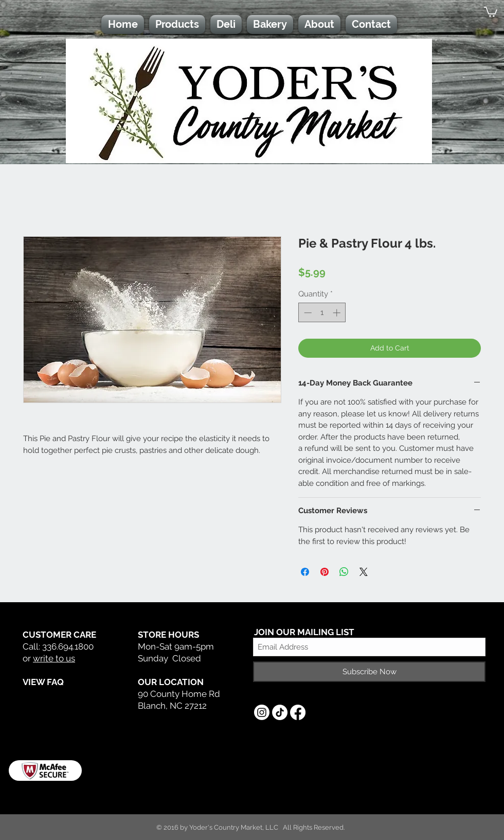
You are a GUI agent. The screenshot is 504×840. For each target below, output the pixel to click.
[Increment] (338, 313)
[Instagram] (262, 712)
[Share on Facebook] (305, 572)
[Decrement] (307, 313)
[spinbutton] (322, 313)
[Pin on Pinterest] (325, 572)
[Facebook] (298, 712)
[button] (491, 11)
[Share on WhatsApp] (344, 572)
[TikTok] (280, 712)
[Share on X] (364, 572)
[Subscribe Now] (369, 672)
